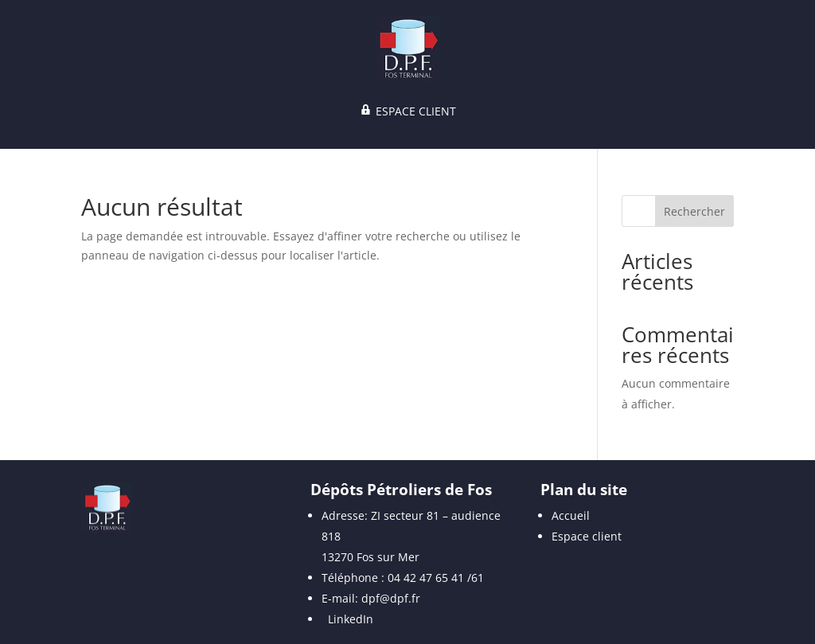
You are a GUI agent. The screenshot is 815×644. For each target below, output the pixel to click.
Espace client (587, 536)
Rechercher (694, 211)
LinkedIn (351, 619)
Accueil (571, 515)
